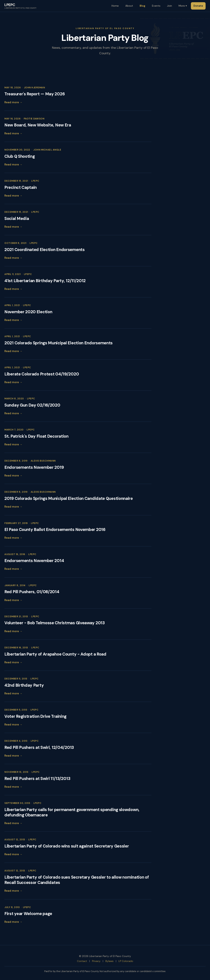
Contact (82, 961)
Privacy (96, 961)
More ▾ (183, 6)
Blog (142, 6)
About (129, 6)
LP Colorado (126, 961)
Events (156, 6)
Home (115, 6)
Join (169, 6)
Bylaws (110, 961)
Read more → (13, 102)
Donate (198, 6)
